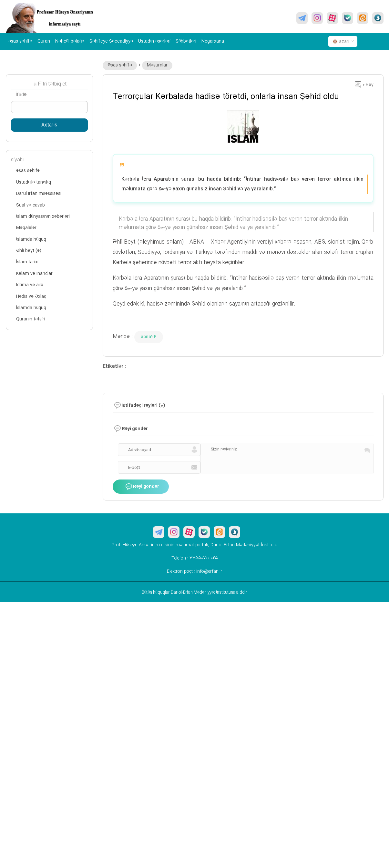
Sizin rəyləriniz (224, 449)
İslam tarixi (27, 262)
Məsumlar (157, 65)
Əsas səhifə (120, 65)
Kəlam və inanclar (34, 274)
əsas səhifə (20, 41)
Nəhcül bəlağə (70, 41)
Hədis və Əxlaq (31, 297)
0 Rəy (364, 85)
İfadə (21, 95)
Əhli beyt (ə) (29, 251)
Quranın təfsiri (31, 319)
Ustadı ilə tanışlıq (34, 182)
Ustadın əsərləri (154, 41)
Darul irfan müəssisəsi (39, 194)
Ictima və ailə (30, 285)
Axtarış (49, 125)
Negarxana (213, 41)
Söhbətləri (186, 41)
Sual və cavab (31, 205)
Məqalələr (26, 228)
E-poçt (134, 468)
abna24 (149, 337)
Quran (44, 41)
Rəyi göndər (142, 487)
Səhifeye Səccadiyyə (111, 41)
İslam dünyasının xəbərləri (43, 217)
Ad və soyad (140, 450)
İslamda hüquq (31, 239)
